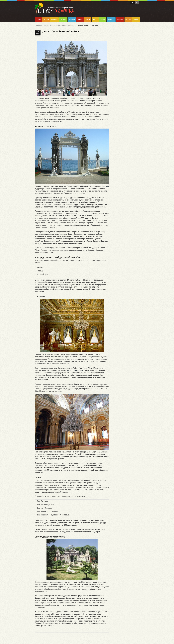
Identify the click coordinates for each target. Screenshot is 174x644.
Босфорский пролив (75, 370)
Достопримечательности (60, 26)
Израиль (72, 19)
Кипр (95, 19)
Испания (120, 19)
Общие (136, 19)
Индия (80, 19)
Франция (111, 19)
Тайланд (54, 19)
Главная (38, 26)
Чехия (103, 19)
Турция (46, 19)
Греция (128, 19)
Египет (38, 19)
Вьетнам (63, 19)
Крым (88, 19)
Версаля (105, 186)
